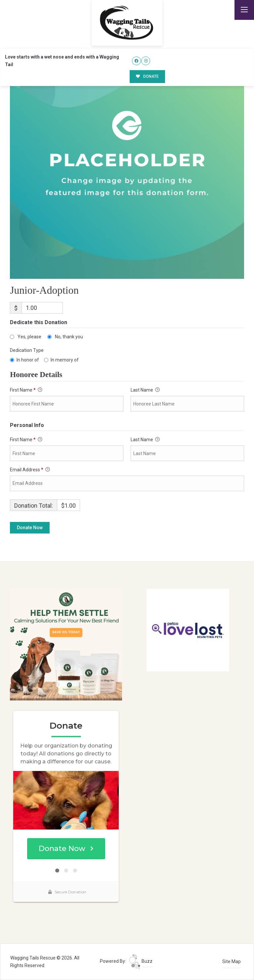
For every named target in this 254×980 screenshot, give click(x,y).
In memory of (65, 360)
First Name (26, 390)
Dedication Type (27, 350)
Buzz (141, 961)
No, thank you (69, 337)
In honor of (28, 360)
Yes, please (29, 337)
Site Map (232, 961)
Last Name (145, 390)
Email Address (30, 470)
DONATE (147, 76)
